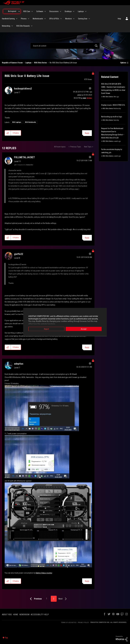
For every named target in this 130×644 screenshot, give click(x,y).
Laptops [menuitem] (81, 11)
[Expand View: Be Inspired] (19, 11)
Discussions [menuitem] (54, 11)
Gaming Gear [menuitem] (83, 19)
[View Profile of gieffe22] (19, 254)
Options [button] (123, 63)
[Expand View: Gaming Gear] (89, 19)
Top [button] (6, 638)
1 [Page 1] (47, 599)
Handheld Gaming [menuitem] (8, 19)
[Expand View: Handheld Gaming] (17, 19)
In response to (25, 165)
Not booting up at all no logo (112, 117)
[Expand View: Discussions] (60, 11)
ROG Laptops (17, 122)
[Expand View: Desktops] (74, 11)
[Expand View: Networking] (12, 26)
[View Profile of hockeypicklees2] (23, 89)
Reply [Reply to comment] (87, 238)
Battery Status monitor (44, 573)
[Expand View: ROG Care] (32, 11)
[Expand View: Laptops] (86, 11)
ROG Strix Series (41, 63)
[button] (8, 133)
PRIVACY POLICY (83, 622)
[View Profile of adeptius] (19, 364)
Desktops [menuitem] (68, 11)
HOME (16, 615)
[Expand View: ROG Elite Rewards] (32, 26)
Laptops (28, 63)
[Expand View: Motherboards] (45, 19)
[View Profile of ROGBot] (89, 98)
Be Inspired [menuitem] (12, 11)
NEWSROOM (24, 615)
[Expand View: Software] (45, 11)
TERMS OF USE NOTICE (69, 622)
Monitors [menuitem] (69, 19)
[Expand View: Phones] (29, 19)
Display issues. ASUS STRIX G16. (113, 105)
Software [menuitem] (40, 11)
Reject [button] (46, 329)
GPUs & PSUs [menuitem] (54, 19)
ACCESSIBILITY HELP (40, 615)
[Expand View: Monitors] (74, 19)
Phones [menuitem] (24, 19)
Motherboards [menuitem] (38, 19)
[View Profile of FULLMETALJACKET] (24, 157)
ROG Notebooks (31, 122)
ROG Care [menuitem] (27, 11)
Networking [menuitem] (6, 26)
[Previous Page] (35, 599)
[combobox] (65, 46)
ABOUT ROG (7, 615)
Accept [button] (84, 329)
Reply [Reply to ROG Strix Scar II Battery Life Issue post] (87, 133)
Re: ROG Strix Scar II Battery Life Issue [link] (63, 63)
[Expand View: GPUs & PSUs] (61, 19)
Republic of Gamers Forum (12, 63)
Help (119, 19)
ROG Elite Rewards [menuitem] (23, 26)
